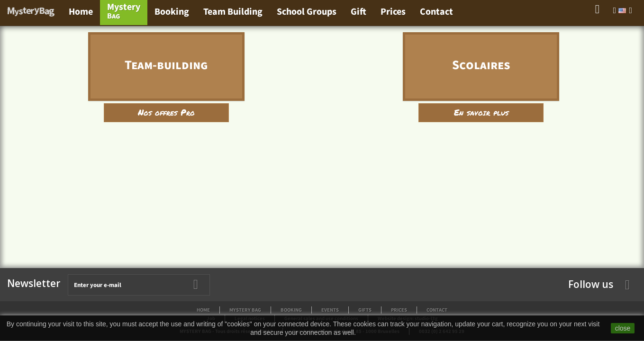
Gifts (365, 310)
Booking (172, 12)
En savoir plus (481, 112)
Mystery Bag (245, 310)
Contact (436, 12)
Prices (393, 12)
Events (330, 310)
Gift (358, 12)
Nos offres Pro (166, 112)
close (623, 328)
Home (81, 12)
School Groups (307, 12)
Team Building (233, 12)
